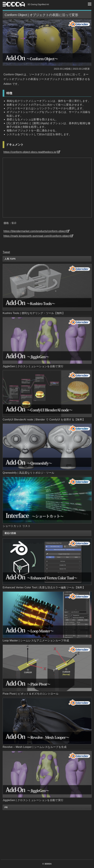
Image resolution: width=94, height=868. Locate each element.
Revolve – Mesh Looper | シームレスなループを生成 (47, 723)
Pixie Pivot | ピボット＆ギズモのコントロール (47, 670)
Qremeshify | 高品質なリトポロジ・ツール (28, 473)
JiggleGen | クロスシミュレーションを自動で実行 (33, 366)
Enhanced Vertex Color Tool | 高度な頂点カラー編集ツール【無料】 (47, 564)
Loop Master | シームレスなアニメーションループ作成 (47, 617)
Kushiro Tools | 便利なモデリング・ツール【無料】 (34, 313)
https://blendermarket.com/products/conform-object (35, 231)
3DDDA (48, 864)
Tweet (6, 252)
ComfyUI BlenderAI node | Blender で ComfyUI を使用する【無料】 (44, 420)
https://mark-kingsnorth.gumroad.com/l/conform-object (37, 236)
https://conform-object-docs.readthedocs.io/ (30, 152)
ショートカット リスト (17, 526)
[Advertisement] (47, 835)
